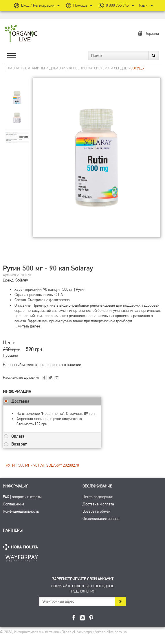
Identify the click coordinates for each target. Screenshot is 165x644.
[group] (17, 93)
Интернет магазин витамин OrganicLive (21, 34)
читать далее (29, 326)
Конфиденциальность (21, 511)
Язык (143, 5)
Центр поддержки (98, 497)
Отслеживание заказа (101, 519)
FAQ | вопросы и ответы (22, 497)
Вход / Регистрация (38, 5)
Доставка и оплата (98, 504)
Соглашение (14, 504)
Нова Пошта (22, 547)
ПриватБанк (22, 557)
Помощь (80, 5)
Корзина (152, 33)
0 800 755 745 (117, 5)
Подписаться (120, 601)
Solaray (22, 280)
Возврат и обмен (96, 511)
